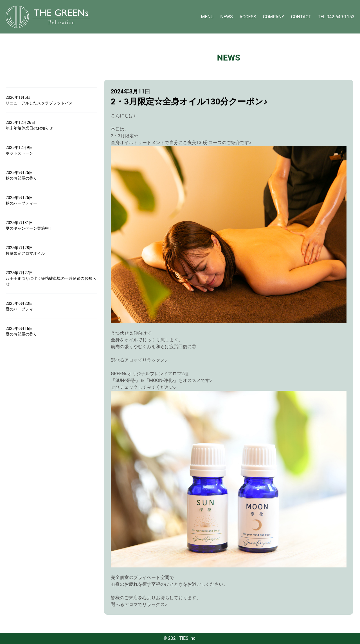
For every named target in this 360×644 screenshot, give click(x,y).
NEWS (226, 17)
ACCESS (248, 17)
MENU (207, 17)
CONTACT (301, 17)
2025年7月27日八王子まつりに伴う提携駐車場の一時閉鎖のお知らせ (51, 278)
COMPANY (274, 17)
